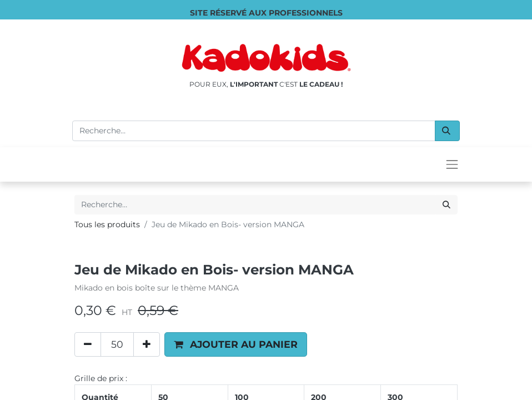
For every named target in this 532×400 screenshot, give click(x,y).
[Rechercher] (447, 131)
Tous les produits (107, 224)
